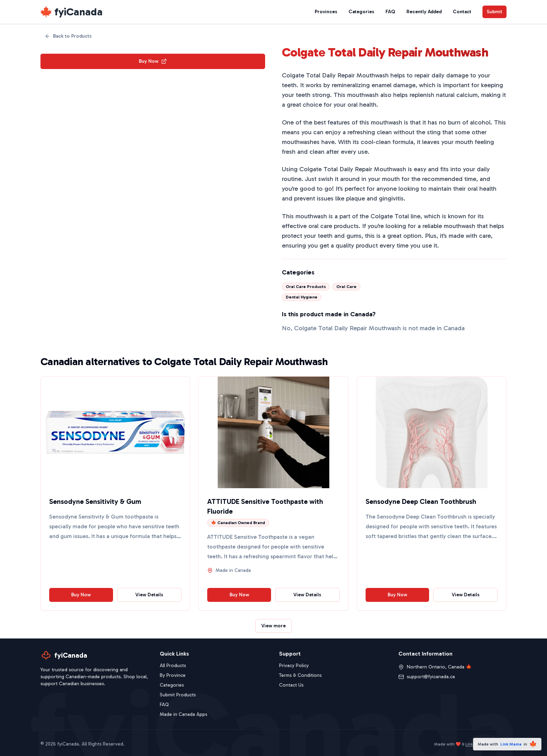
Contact (462, 12)
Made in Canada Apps (183, 714)
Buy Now (153, 61)
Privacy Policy (294, 666)
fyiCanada (78, 12)
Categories (361, 12)
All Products (173, 666)
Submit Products (178, 695)
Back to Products (68, 36)
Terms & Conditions (300, 675)
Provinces (326, 12)
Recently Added (424, 12)
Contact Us (291, 685)
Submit (494, 12)
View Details (149, 595)
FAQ (390, 12)
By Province (173, 675)
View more (273, 626)
